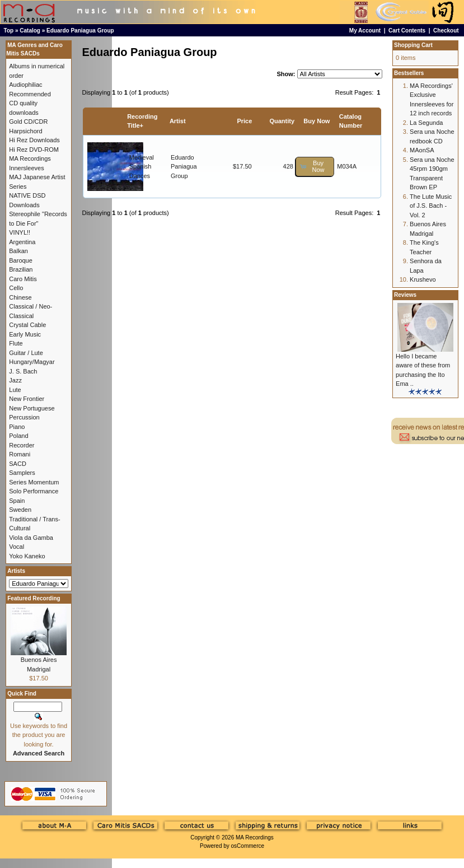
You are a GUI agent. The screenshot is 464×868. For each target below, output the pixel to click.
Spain (17, 501)
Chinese (20, 297)
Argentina (22, 242)
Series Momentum (34, 482)
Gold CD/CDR (28, 122)
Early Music (25, 334)
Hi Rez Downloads (34, 140)
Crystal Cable (27, 325)
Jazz (15, 380)
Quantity (282, 121)
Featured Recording (34, 598)
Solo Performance (34, 491)
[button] (315, 167)
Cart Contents (407, 31)
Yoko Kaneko (27, 556)
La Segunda (426, 123)
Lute (15, 390)
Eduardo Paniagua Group (80, 31)
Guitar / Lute (26, 353)
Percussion (24, 417)
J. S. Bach (23, 371)
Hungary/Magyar (32, 362)
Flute (16, 343)
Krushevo (423, 279)
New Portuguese (32, 408)
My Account (365, 31)
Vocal (17, 547)
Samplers (22, 473)
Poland (18, 436)
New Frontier (27, 399)
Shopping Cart (413, 45)
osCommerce (248, 846)
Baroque (21, 260)
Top (9, 31)
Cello (16, 288)
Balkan (18, 251)
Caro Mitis (23, 279)
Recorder (22, 445)
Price (244, 121)
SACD (18, 464)
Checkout (446, 31)
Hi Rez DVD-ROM (34, 150)
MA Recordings (255, 837)
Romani (20, 454)
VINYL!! (20, 232)
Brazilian (21, 269)
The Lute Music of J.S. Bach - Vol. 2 (431, 206)
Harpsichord (25, 131)
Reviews (405, 295)
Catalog (30, 31)
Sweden (20, 510)
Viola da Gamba (31, 538)
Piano (17, 427)
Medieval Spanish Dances (142, 167)
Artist (178, 121)
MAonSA (422, 150)
